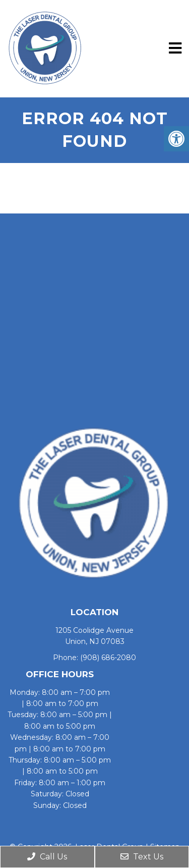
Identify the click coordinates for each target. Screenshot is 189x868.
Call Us (47, 857)
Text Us (142, 857)
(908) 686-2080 (108, 658)
